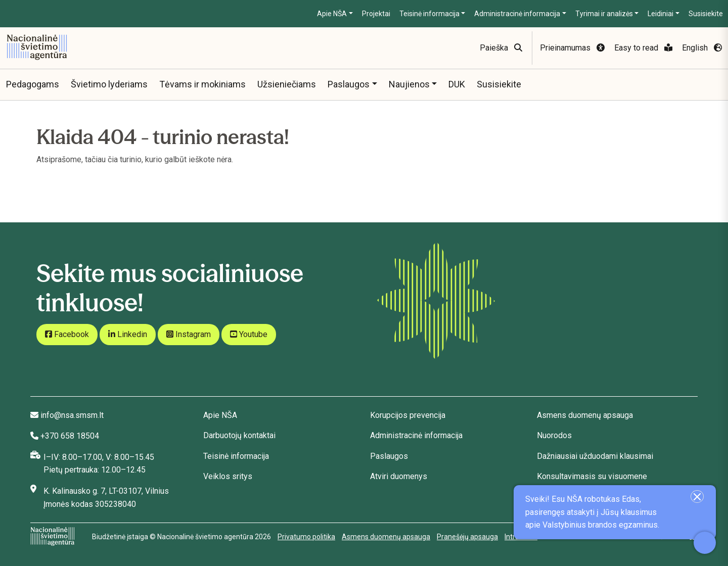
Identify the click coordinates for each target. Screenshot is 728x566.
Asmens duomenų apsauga (585, 415)
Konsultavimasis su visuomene (592, 476)
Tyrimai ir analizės (604, 14)
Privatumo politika (306, 537)
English (702, 48)
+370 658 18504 (70, 436)
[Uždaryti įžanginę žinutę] (697, 497)
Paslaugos (349, 84)
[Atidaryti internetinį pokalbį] (705, 543)
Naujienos (409, 84)
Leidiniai (661, 14)
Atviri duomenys (399, 476)
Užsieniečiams (287, 84)
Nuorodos (554, 435)
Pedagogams (33, 84)
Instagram (189, 334)
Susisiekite (706, 14)
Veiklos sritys (228, 476)
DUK (457, 84)
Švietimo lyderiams (109, 84)
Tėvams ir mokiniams (202, 84)
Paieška (501, 48)
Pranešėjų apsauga (467, 537)
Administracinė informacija (517, 14)
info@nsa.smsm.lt (72, 415)
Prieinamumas (572, 48)
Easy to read (643, 48)
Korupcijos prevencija (408, 415)
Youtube (249, 334)
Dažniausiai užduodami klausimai (595, 456)
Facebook (67, 334)
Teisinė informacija (429, 14)
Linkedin (128, 334)
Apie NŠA (332, 14)
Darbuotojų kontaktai (239, 435)
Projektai (376, 14)
